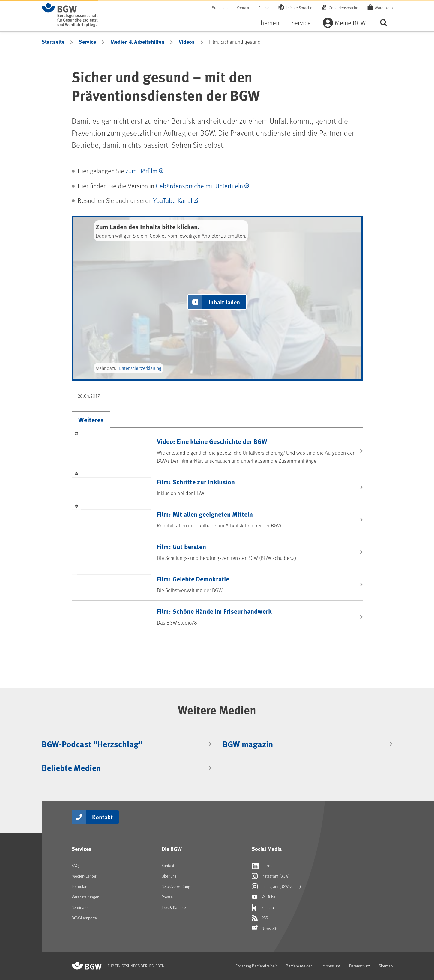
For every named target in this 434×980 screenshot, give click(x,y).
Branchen (220, 8)
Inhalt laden (224, 302)
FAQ (75, 865)
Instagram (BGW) (271, 876)
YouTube (263, 897)
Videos (187, 42)
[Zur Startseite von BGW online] (70, 15)
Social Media (267, 849)
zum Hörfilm (142, 171)
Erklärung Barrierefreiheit (256, 966)
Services (82, 849)
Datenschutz (359, 966)
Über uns (169, 876)
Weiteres (91, 420)
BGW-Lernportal (85, 918)
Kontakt (243, 8)
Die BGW (172, 849)
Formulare (80, 886)
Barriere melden (299, 966)
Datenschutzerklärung (140, 368)
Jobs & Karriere (174, 907)
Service (301, 23)
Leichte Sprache (299, 8)
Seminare (80, 907)
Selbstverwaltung (176, 886)
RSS (260, 918)
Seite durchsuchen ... (384, 23)
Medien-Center (84, 876)
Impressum (331, 966)
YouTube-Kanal (173, 200)
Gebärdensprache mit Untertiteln (199, 186)
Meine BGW (350, 23)
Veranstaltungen (85, 897)
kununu (263, 907)
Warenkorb (384, 7)
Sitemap (386, 966)
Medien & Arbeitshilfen (137, 42)
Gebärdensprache (343, 8)
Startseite (53, 42)
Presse (264, 8)
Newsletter (266, 928)
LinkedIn (263, 866)
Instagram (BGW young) (276, 886)
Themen (268, 23)
